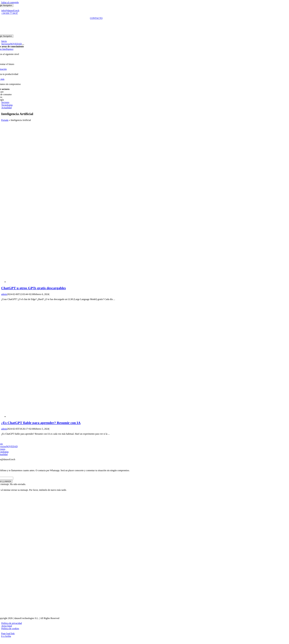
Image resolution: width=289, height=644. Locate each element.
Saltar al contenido (10, 2)
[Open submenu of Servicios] (23, 45)
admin (4, 294)
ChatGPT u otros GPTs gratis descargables (33, 288)
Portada (5, 120)
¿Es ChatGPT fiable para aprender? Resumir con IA (41, 423)
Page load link (8, 633)
